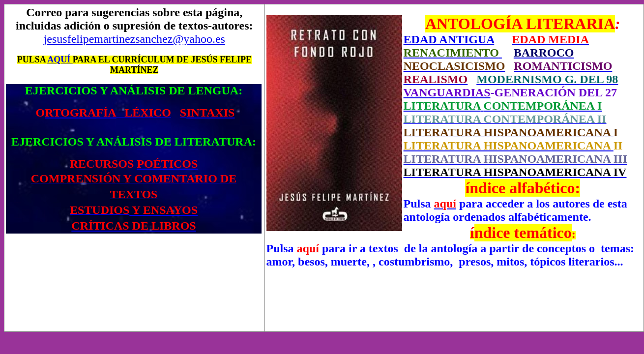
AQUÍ (60, 59)
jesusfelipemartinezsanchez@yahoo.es (134, 39)
